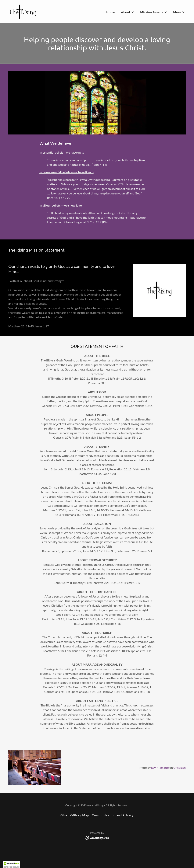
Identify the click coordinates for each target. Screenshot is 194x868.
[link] (23, 11)
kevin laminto (160, 767)
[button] (128, 12)
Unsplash (180, 767)
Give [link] (64, 815)
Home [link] (111, 12)
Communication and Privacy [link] (113, 815)
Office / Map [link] (80, 815)
